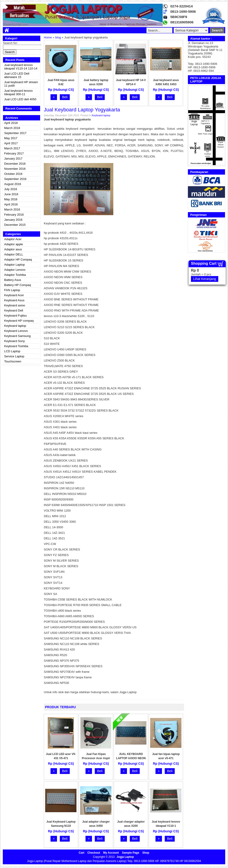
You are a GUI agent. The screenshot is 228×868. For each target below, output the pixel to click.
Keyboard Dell (14, 310)
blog (58, 37)
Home (48, 37)
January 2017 (13, 159)
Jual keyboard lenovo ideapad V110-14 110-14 (21, 67)
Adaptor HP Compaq (18, 259)
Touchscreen (13, 361)
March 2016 (12, 209)
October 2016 (13, 174)
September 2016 (15, 179)
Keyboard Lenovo (16, 331)
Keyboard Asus (14, 300)
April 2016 (11, 204)
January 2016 (13, 220)
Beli (65, 97)
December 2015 (15, 225)
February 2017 (14, 153)
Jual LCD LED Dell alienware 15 (17, 75)
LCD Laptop (12, 351)
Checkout (94, 853)
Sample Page (131, 853)
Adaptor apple (14, 244)
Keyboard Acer (14, 295)
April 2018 (11, 123)
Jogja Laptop (125, 857)
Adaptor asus (13, 249)
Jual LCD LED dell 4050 (20, 99)
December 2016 (15, 164)
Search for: (10, 43)
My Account (111, 853)
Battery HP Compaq (17, 285)
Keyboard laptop (15, 326)
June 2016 (11, 194)
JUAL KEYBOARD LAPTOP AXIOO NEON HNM (131, 758)
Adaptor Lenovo (15, 270)
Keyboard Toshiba (16, 346)
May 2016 (11, 199)
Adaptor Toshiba (15, 275)
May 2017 (11, 138)
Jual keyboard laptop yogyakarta (82, 110)
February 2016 (14, 215)
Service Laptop (14, 356)
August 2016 (13, 184)
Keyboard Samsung (17, 336)
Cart (82, 853)
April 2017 (11, 143)
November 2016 (15, 169)
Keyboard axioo (15, 305)
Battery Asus (13, 280)
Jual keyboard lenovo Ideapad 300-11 (18, 92)
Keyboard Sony (14, 341)
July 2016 (11, 189)
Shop (146, 853)
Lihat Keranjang (205, 279)
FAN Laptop (12, 290)
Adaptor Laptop (14, 265)
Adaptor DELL (14, 254)
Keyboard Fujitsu (16, 316)
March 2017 (12, 148)
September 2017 (15, 133)
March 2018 (12, 128)
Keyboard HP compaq (19, 321)
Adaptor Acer (13, 239)
